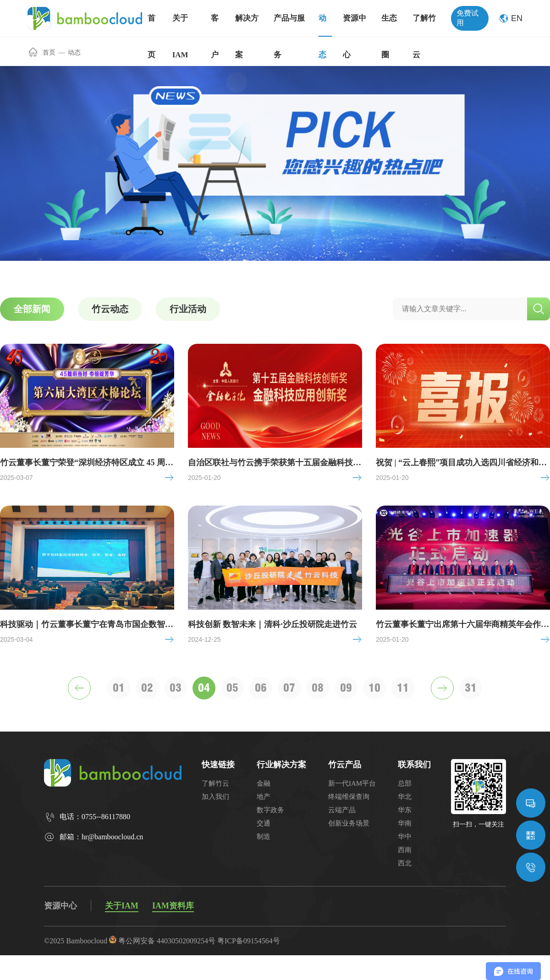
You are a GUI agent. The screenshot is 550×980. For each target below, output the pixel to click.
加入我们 (215, 797)
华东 (405, 810)
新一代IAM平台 (352, 783)
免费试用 (467, 18)
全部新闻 (32, 309)
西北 (405, 863)
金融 (264, 783)
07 (289, 688)
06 (261, 688)
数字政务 (270, 810)
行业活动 (188, 309)
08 (318, 688)
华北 (405, 797)
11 (403, 688)
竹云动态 (110, 309)
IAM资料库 (173, 906)
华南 (405, 823)
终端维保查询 (349, 797)
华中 (405, 837)
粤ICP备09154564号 (249, 941)
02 (147, 688)
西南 (405, 850)
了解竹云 (215, 783)
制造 (264, 837)
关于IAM (122, 906)
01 (119, 688)
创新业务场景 (349, 823)
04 (204, 688)
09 (346, 688)
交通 (264, 823)
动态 (74, 52)
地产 (264, 797)
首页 (42, 52)
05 (232, 688)
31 (471, 688)
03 (176, 688)
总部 (405, 783)
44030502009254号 (186, 941)
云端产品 (342, 810)
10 (374, 688)
